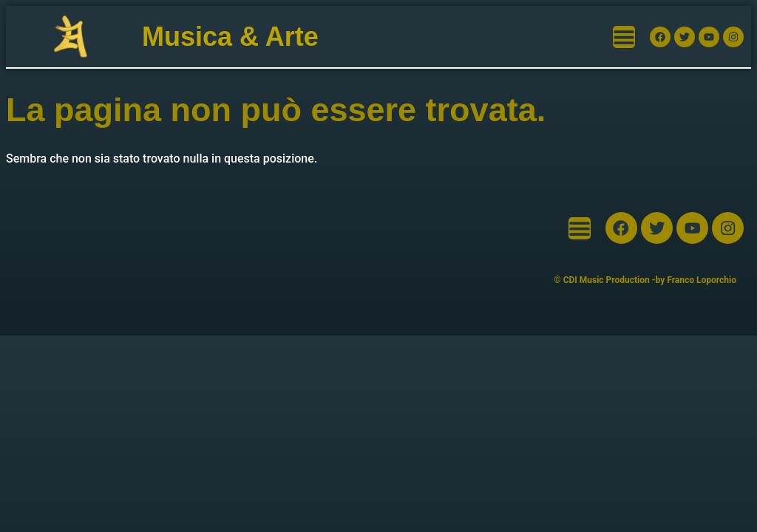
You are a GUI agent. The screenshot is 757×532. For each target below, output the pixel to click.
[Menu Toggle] (624, 37)
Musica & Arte (230, 37)
